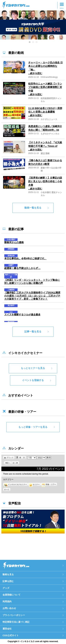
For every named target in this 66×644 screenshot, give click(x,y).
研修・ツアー (49, 484)
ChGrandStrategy (49, 77)
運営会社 (7, 629)
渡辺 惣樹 (45, 153)
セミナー (34, 484)
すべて (7, 490)
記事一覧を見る (33, 332)
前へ (8, 463)
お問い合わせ (9, 608)
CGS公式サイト (11, 635)
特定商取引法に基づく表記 (16, 622)
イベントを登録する (33, 380)
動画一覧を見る (33, 208)
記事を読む (8, 581)
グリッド (11, 458)
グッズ (6, 588)
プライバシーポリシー (14, 615)
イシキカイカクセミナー (16, 484)
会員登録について (12, 595)
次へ (14, 463)
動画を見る (8, 574)
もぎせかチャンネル (50, 134)
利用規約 (7, 601)
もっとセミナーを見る (33, 368)
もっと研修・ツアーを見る (33, 427)
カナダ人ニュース (49, 119)
